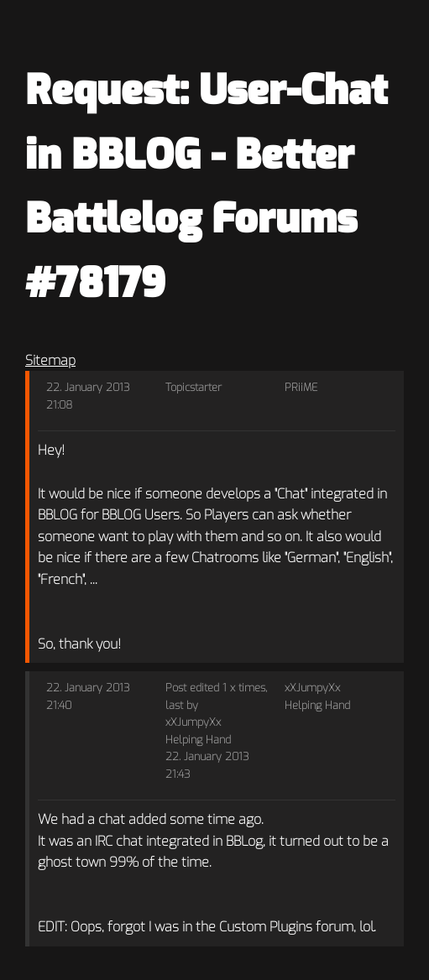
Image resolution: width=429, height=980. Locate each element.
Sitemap (50, 360)
